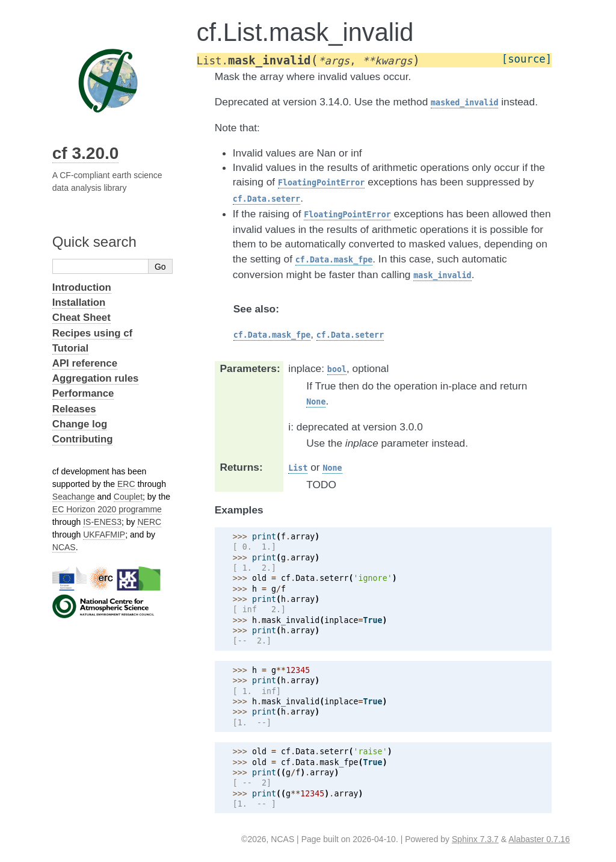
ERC (126, 484)
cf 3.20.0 (86, 153)
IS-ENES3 (102, 522)
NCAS (64, 547)
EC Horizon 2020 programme (107, 509)
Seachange (74, 497)
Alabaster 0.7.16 (539, 839)
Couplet (128, 497)
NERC (149, 522)
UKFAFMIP (104, 535)
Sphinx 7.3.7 (475, 839)
